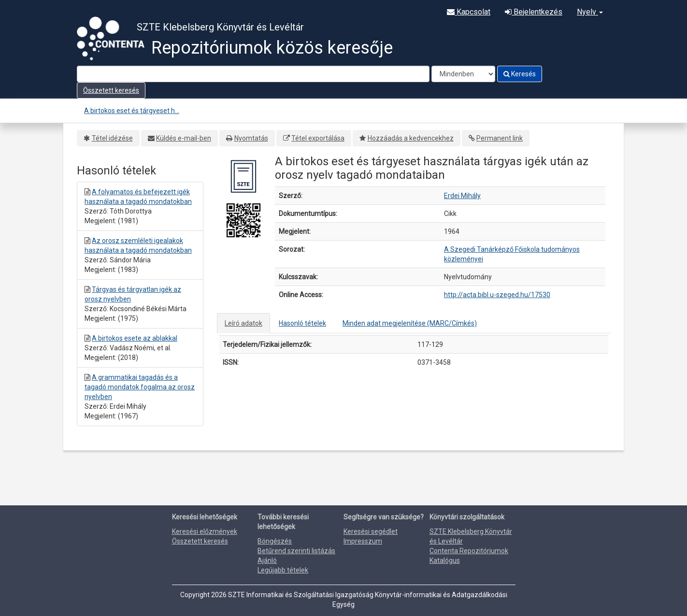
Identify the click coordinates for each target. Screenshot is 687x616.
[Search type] (463, 74)
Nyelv (590, 12)
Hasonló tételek (302, 323)
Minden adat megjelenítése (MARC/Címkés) (410, 323)
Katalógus (445, 560)
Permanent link (500, 138)
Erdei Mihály (462, 196)
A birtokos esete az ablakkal (135, 338)
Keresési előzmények (205, 531)
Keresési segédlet (371, 531)
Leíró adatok (243, 323)
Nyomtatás (251, 138)
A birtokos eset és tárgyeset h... (132, 111)
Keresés (520, 74)
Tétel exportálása (318, 138)
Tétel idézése (112, 138)
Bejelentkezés (534, 12)
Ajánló (267, 560)
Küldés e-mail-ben (184, 138)
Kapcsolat (469, 12)
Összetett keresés (111, 90)
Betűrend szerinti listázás (296, 551)
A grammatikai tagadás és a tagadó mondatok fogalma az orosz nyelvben (140, 387)
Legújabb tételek (283, 570)
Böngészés (275, 541)
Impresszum (363, 541)
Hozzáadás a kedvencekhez (411, 138)
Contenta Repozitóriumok (469, 551)
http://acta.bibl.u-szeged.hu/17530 (497, 295)
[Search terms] (253, 74)
